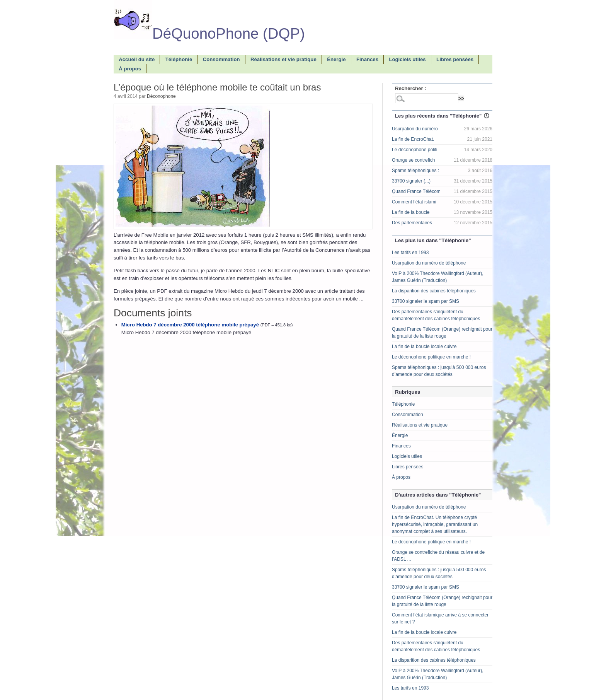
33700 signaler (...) (411, 181)
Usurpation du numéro (415, 129)
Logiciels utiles (407, 456)
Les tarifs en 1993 (410, 253)
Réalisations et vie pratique (420, 425)
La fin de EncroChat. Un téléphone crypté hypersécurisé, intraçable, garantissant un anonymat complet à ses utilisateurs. (435, 524)
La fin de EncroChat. (413, 139)
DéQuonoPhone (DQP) (209, 33)
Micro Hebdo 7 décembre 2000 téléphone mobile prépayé (190, 325)
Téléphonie (403, 404)
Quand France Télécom (416, 191)
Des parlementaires (412, 223)
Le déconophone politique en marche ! (431, 357)
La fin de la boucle (411, 212)
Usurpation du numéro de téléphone (429, 263)
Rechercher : (411, 88)
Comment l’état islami (414, 202)
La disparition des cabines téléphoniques (434, 291)
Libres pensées (408, 467)
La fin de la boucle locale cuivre (424, 347)
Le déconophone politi (414, 150)
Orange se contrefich (413, 160)
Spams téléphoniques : (415, 171)
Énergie (400, 435)
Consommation (408, 415)
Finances (401, 446)
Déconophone (161, 96)
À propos (401, 477)
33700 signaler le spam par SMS (426, 301)
